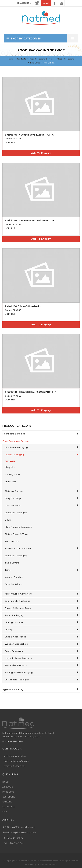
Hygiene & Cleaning (13, 689)
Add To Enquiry (41, 153)
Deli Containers (13, 505)
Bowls (8, 520)
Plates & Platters (14, 491)
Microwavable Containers (18, 594)
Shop (5, 812)
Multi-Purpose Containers (18, 527)
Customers (9, 797)
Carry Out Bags (13, 498)
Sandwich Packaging (16, 513)
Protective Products (16, 665)
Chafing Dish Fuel (14, 622)
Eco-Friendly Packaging (18, 601)
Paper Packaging (14, 615)
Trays (8, 570)
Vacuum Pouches (14, 577)
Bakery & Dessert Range (18, 608)
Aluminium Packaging (16, 447)
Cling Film (10, 467)
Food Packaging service (41, 59)
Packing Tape (12, 474)
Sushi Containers (14, 584)
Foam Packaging (14, 651)
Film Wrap (35, 63)
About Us (7, 787)
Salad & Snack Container (18, 548)
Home (11, 59)
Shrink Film (49, 63)
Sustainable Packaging (17, 680)
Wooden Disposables (16, 644)
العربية (46, 3)
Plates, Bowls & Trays (16, 534)
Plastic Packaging (66, 59)
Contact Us (9, 807)
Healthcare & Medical (14, 434)
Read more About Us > (13, 741)
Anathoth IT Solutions (47, 864)
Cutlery (9, 630)
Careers (7, 802)
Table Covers (12, 563)
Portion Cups (12, 541)
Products (22, 59)
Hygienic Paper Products (18, 658)
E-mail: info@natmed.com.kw (19, 833)
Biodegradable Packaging (19, 672)
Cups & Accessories (15, 637)
